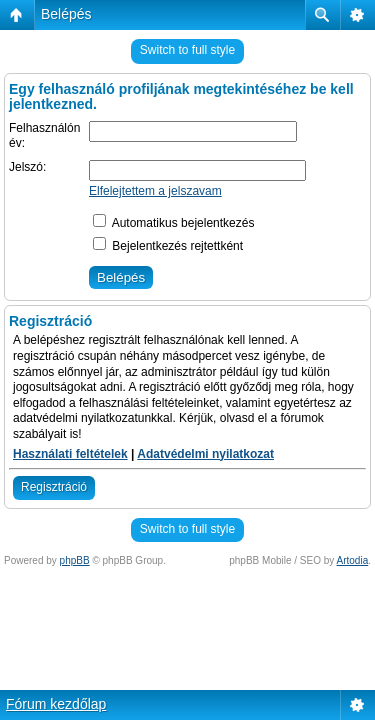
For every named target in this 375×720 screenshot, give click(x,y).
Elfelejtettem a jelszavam (155, 191)
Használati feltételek (70, 454)
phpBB (75, 560)
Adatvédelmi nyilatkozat (205, 454)
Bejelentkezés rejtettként (168, 246)
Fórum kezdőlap (56, 704)
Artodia (353, 560)
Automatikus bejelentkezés (173, 223)
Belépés (66, 14)
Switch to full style (187, 50)
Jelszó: (27, 167)
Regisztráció (54, 487)
